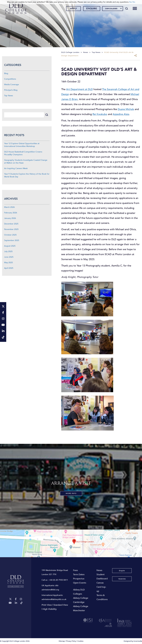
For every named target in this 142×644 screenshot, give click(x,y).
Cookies (80, 641)
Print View (47, 605)
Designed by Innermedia (133, 641)
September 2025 (12, 240)
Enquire (92, 9)
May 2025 (9, 263)
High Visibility (50, 609)
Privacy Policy (71, 641)
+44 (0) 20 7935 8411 (58, 580)
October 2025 (10, 235)
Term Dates (79, 575)
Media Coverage (12, 85)
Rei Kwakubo (100, 114)
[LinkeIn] (16, 603)
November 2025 (11, 229)
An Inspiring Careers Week (16, 168)
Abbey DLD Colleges (79, 592)
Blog (6, 73)
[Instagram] (21, 599)
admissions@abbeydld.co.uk (54, 599)
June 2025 (9, 257)
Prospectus (79, 579)
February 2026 (11, 213)
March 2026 (9, 207)
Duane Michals (126, 109)
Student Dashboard (102, 577)
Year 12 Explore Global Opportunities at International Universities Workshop (22, 145)
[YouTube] (10, 603)
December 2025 (11, 224)
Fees (75, 570)
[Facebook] (16, 599)
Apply (73, 9)
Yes (130, 2)
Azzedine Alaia (121, 114)
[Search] (127, 9)
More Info (71, 493)
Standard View (61, 605)
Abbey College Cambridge (81, 600)
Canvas (100, 583)
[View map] (71, 543)
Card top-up (101, 589)
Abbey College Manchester (81, 608)
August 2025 (10, 246)
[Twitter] (10, 599)
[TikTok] (21, 603)
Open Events (80, 583)
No (134, 2)
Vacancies (122, 579)
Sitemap (62, 641)
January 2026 (10, 218)
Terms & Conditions (102, 597)
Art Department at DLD (79, 89)
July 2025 (8, 251)
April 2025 (9, 268)
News (99, 570)
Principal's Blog (11, 90)
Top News (9, 96)
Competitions (10, 79)
